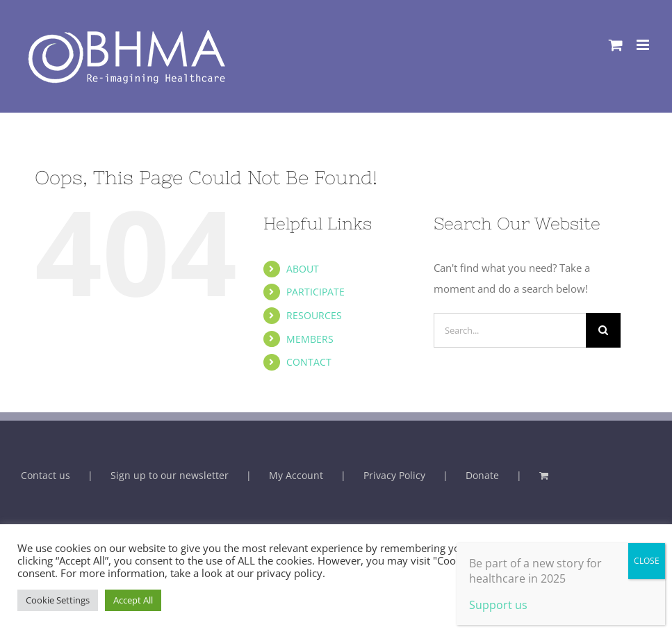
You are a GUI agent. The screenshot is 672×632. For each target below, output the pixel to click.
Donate (482, 475)
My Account (296, 475)
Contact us (46, 475)
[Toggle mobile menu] (644, 45)
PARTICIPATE (315, 292)
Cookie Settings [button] (58, 600)
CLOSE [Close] (647, 561)
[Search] (603, 330)
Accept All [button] (133, 600)
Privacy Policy (394, 475)
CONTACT (309, 362)
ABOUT (303, 269)
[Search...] (510, 330)
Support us (498, 605)
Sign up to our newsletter (170, 475)
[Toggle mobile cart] (616, 45)
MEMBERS (310, 339)
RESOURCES (314, 315)
